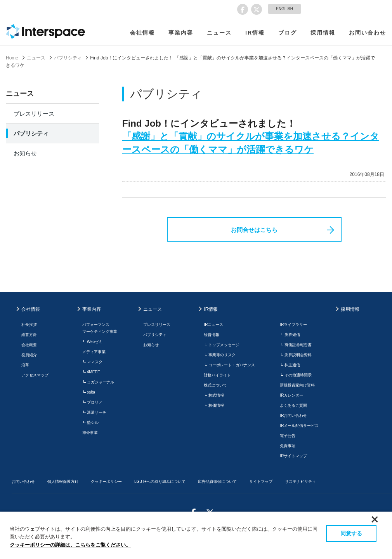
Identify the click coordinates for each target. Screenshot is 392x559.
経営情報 (212, 335)
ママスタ (95, 362)
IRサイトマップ (293, 456)
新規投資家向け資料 (297, 385)
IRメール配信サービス (299, 426)
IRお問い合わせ (293, 415)
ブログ (288, 33)
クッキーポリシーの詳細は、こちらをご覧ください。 (70, 545)
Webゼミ (95, 342)
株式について (215, 385)
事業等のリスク (222, 355)
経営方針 (29, 335)
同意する (351, 533)
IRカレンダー (291, 395)
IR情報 (255, 33)
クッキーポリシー (106, 482)
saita (91, 392)
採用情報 (323, 33)
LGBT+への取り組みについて (160, 482)
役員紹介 (29, 355)
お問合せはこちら (254, 230)
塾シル (93, 422)
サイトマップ (261, 482)
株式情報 (216, 395)
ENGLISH (284, 9)
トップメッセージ (224, 345)
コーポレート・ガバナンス (232, 365)
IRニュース (213, 325)
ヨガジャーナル (101, 382)
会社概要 (29, 345)
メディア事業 (94, 352)
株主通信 (292, 365)
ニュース (219, 33)
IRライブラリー (293, 325)
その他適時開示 (298, 375)
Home (12, 58)
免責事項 (288, 446)
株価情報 (216, 405)
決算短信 (292, 335)
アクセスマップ (35, 375)
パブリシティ (68, 58)
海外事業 (90, 433)
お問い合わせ (368, 33)
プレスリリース (34, 114)
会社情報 (142, 33)
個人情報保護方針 (63, 482)
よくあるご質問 (293, 405)
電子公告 (288, 436)
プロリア (95, 402)
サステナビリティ (300, 482)
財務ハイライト (217, 375)
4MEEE (94, 372)
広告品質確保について (217, 482)
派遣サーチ (97, 412)
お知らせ (25, 153)
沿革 (25, 365)
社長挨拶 (29, 325)
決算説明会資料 (298, 355)
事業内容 (181, 33)
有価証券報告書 (298, 345)
